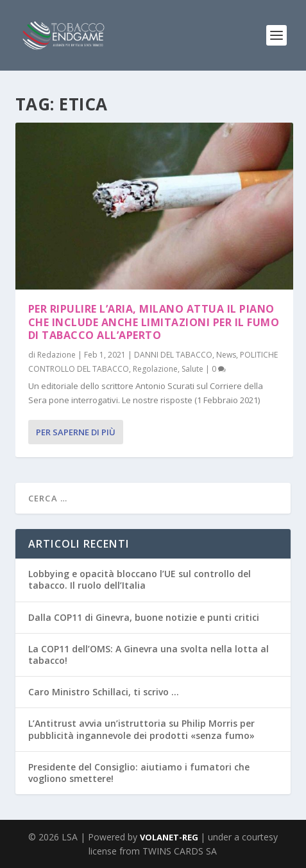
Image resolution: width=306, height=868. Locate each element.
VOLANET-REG (170, 837)
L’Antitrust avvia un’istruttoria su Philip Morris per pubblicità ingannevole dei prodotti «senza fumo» (141, 729)
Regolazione (155, 369)
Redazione (56, 355)
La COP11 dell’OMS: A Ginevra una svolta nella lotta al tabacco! (149, 655)
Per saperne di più (76, 432)
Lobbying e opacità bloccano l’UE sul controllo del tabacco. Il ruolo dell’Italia (140, 579)
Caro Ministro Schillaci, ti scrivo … (104, 692)
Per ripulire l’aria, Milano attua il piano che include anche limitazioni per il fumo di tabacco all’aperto (154, 322)
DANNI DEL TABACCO (173, 355)
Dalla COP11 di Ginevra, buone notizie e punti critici (144, 617)
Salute (192, 369)
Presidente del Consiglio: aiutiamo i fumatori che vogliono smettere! (139, 773)
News (226, 355)
